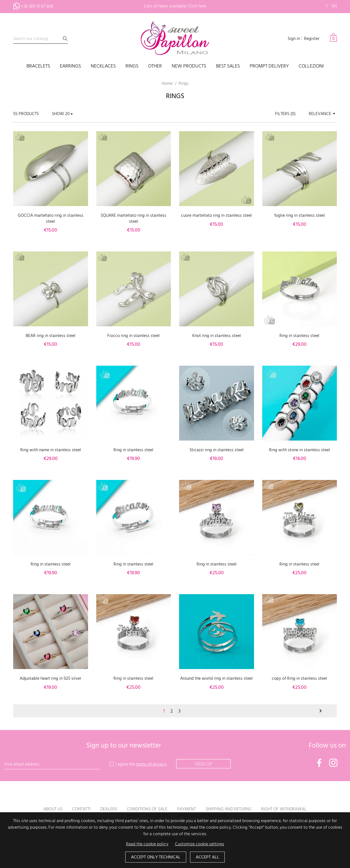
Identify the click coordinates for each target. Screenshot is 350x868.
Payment (186, 809)
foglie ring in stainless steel (300, 216)
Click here (197, 6)
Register (312, 39)
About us (53, 809)
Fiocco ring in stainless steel (133, 336)
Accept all (207, 857)
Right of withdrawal (284, 809)
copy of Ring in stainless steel (299, 679)
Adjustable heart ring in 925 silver (50, 679)
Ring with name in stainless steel (51, 450)
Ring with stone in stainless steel (300, 450)
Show (58, 114)
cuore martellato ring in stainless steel (216, 216)
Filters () (285, 114)
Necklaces (103, 67)
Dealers (109, 809)
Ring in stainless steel (299, 336)
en (334, 6)
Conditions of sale (147, 809)
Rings (132, 67)
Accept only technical (156, 857)
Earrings (70, 67)
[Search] (40, 39)
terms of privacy (151, 764)
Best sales (228, 67)
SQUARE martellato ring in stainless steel (133, 219)
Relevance (323, 114)
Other (155, 67)
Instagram (333, 763)
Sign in (294, 39)
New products (189, 67)
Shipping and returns (228, 809)
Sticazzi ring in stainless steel (217, 450)
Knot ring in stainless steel (217, 336)
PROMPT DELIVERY (269, 67)
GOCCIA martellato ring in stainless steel (51, 219)
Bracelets (38, 67)
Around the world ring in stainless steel (216, 679)
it (327, 6)
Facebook (319, 763)
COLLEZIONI (311, 67)
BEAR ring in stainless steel (51, 336)
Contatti (81, 809)
